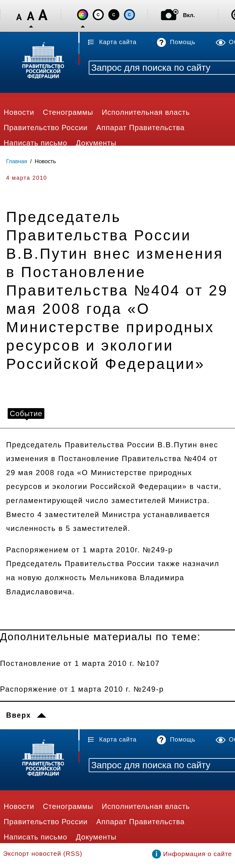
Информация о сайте (198, 854)
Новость (45, 161)
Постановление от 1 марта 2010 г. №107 (80, 663)
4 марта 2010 (27, 178)
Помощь (183, 42)
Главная (17, 161)
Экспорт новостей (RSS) (43, 853)
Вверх (19, 715)
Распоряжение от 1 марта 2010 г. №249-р (82, 689)
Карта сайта (118, 42)
